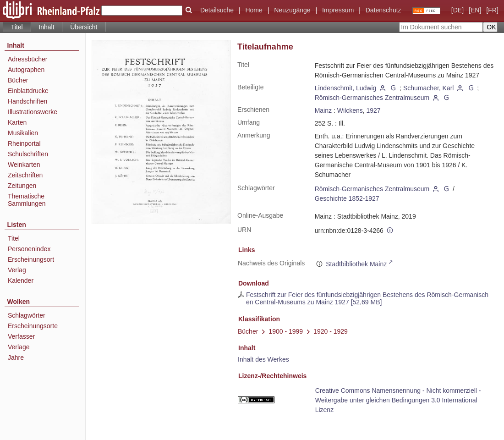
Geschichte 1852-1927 (347, 198)
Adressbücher (27, 59)
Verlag (17, 270)
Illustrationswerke (33, 112)
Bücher (18, 80)
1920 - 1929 (331, 331)
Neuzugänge (292, 10)
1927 (374, 110)
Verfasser (21, 336)
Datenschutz (383, 10)
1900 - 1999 (286, 331)
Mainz (323, 110)
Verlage (19, 347)
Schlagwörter (27, 315)
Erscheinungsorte (33, 326)
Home (254, 10)
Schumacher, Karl (429, 88)
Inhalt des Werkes (263, 359)
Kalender (21, 280)
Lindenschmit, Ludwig (346, 88)
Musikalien (23, 133)
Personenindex (29, 249)
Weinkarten (24, 165)
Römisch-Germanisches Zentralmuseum (372, 98)
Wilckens (350, 110)
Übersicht (84, 27)
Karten (17, 122)
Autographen (26, 70)
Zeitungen (22, 186)
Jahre (16, 357)
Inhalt (46, 27)
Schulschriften (28, 154)
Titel (14, 238)
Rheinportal (24, 143)
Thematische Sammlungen (27, 200)
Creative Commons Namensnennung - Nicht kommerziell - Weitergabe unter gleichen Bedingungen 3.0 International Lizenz (398, 400)
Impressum (338, 10)
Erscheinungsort (31, 259)
